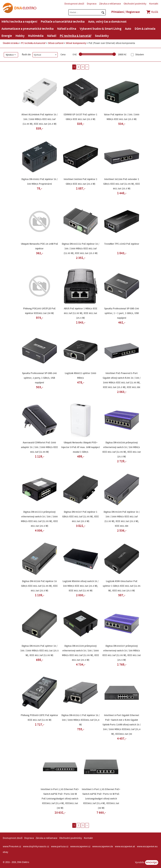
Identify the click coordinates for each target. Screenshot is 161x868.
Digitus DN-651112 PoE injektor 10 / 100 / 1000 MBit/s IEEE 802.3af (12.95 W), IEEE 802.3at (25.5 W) (80, 249)
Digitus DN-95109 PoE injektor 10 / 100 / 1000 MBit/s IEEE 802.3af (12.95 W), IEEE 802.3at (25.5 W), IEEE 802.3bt (122, 519)
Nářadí (52, 36)
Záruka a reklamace (110, 4)
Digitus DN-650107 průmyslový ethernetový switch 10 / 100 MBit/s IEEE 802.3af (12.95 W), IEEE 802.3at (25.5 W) (122, 653)
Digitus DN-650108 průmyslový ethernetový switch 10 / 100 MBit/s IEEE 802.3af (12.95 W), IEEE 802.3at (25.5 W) (122, 450)
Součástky (102, 36)
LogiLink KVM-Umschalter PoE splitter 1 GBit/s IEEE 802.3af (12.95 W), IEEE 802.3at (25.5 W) (122, 586)
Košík (152, 12)
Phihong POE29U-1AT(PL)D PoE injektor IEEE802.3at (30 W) (39, 311)
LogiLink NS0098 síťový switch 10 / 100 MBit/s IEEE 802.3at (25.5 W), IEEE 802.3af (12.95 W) (80, 586)
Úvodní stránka (11, 43)
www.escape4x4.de (103, 847)
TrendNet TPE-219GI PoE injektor (122, 244)
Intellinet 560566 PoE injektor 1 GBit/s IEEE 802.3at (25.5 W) (80, 182)
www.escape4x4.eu (147, 847)
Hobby (20, 36)
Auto (128, 29)
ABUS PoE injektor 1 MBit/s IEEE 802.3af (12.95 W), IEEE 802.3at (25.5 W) (81, 313)
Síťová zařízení (56, 43)
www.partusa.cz (60, 847)
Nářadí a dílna (67, 29)
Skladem (139, 55)
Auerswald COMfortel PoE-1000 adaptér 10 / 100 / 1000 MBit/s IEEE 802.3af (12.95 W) (39, 447)
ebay (6, 852)
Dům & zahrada (145, 29)
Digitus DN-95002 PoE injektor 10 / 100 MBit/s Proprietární (40, 182)
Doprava (92, 4)
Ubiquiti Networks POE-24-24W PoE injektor (40, 246)
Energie (7, 36)
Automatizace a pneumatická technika (28, 29)
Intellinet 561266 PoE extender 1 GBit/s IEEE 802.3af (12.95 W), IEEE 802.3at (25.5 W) (122, 184)
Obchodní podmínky (135, 4)
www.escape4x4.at (125, 847)
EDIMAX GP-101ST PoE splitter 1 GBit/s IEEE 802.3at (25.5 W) (80, 117)
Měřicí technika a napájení (19, 22)
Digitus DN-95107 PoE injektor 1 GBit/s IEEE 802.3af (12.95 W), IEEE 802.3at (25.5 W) (80, 517)
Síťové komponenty (76, 43)
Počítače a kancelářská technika (63, 22)
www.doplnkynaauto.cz (36, 847)
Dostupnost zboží (74, 4)
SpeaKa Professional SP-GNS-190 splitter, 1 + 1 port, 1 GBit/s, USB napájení (122, 313)
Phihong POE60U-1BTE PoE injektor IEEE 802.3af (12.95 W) (39, 718)
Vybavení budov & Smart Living (101, 29)
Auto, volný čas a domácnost (107, 22)
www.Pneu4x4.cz (12, 847)
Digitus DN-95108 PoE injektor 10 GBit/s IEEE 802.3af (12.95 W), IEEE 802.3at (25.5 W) (39, 586)
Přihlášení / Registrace (126, 12)
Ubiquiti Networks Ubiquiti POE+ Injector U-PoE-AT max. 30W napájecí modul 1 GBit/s (80, 447)
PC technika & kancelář (76, 36)
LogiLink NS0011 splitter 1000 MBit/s (80, 376)
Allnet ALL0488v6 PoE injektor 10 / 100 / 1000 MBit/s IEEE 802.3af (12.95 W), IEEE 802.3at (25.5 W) (40, 119)
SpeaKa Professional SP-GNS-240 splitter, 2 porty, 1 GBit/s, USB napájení (39, 378)
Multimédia (36, 36)
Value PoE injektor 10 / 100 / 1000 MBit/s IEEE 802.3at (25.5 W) (122, 117)
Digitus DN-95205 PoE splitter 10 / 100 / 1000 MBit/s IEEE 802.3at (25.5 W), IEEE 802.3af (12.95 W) (40, 651)
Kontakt (154, 4)
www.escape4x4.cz (80, 847)
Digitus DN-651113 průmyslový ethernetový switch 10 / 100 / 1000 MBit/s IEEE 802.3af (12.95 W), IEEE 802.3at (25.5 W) (39, 519)
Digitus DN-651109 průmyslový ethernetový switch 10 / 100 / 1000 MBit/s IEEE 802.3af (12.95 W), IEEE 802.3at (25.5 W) (80, 653)
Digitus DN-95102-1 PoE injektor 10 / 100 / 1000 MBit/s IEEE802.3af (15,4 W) (80, 720)
